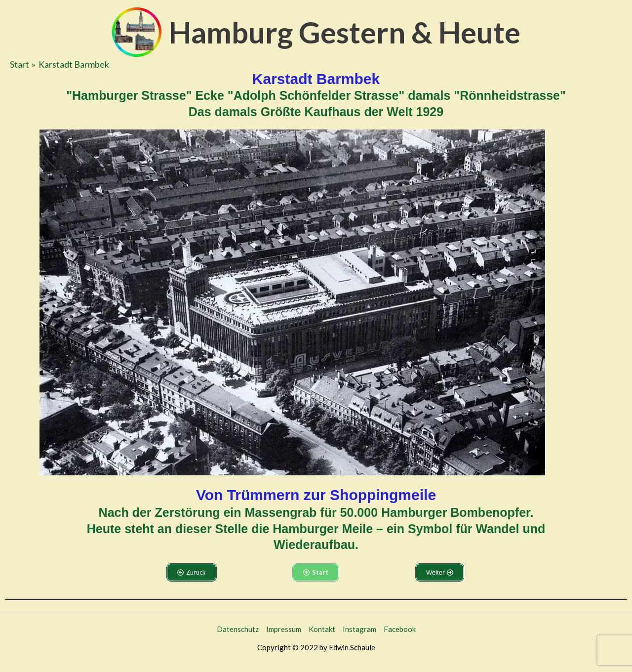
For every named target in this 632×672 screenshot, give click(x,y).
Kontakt (322, 629)
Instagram (359, 629)
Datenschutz (238, 629)
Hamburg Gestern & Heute (345, 32)
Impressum (284, 629)
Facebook (400, 629)
